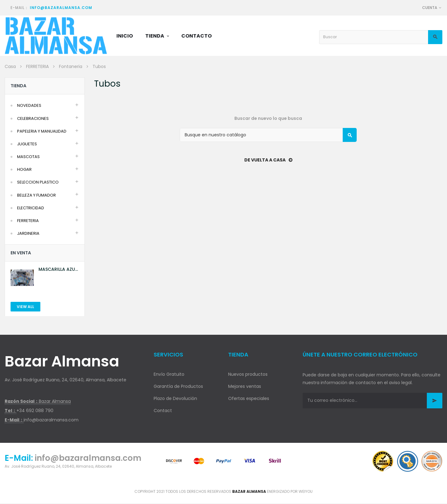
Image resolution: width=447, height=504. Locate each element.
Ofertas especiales (249, 398)
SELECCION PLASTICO (38, 182)
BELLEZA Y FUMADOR (36, 195)
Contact (163, 411)
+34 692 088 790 (35, 411)
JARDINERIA (28, 233)
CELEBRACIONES (33, 118)
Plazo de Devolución (175, 398)
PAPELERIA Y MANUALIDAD (42, 131)
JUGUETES (27, 144)
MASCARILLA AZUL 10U (58, 269)
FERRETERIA (28, 221)
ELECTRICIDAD (31, 208)
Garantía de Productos (178, 386)
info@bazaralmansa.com (61, 8)
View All (25, 307)
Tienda (18, 86)
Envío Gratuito (169, 374)
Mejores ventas (245, 386)
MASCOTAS (28, 157)
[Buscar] (268, 135)
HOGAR (24, 169)
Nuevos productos (248, 374)
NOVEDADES (29, 105)
